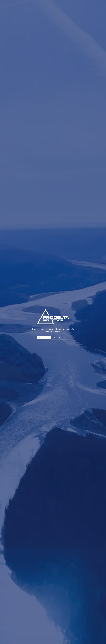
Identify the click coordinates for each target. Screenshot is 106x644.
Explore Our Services (61, 338)
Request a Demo (44, 338)
